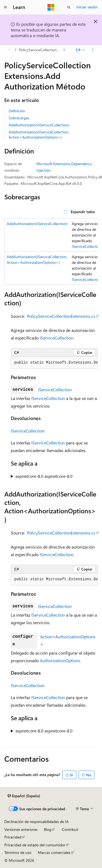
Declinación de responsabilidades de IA (36, 821)
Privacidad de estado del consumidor (35, 845)
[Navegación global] (5, 7)
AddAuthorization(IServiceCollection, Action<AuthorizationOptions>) (39, 134)
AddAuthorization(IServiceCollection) (39, 125)
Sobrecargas (19, 118)
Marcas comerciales (54, 852)
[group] (51, 252)
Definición (17, 111)
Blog (48, 829)
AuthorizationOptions (75, 637)
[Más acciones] (93, 50)
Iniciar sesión (87, 7)
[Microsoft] (51, 7)
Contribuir (70, 829)
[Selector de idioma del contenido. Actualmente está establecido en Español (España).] (24, 796)
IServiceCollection (86, 246)
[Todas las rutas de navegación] (9, 50)
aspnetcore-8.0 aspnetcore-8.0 (44, 476)
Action (46, 637)
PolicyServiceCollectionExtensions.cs (61, 316)
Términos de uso (18, 852)
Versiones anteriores (21, 829)
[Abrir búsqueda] (69, 7)
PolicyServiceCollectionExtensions (40, 50)
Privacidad (13, 837)
